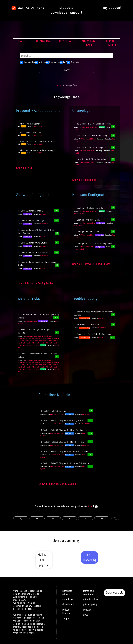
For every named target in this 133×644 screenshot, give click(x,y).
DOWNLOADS (66, 41)
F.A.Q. (22, 41)
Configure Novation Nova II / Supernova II (94, 243)
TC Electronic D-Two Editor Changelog (93, 124)
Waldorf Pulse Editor (88, 151)
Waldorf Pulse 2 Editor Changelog (91, 136)
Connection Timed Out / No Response (92, 334)
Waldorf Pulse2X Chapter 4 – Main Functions (62, 442)
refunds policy (90, 600)
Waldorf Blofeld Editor (45, 341)
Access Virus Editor (31, 321)
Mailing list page (42, 560)
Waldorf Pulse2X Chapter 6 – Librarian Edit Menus (64, 463)
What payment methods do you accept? (37, 150)
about (86, 615)
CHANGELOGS (44, 41)
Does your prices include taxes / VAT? (37, 141)
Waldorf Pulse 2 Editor (88, 139)
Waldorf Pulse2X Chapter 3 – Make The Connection (65, 430)
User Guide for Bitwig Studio (32, 243)
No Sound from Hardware (87, 324)
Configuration (28, 214)
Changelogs (100, 139)
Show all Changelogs (84, 180)
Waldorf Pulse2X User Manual (55, 411)
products (66, 8)
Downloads (112, 593)
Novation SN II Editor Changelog (90, 159)
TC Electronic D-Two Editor (89, 127)
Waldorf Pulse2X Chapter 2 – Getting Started (62, 420)
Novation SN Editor (47, 338)
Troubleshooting (85, 318)
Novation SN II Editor (88, 163)
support (76, 13)
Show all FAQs (24, 168)
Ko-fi (91, 506)
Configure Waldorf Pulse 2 (87, 220)
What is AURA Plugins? (30, 124)
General (102, 127)
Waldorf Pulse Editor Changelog (90, 147)
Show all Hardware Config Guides (91, 264)
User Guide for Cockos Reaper (33, 252)
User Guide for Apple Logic (31, 220)
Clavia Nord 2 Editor (44, 336)
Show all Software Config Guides (35, 283)
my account (112, 8)
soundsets (68, 600)
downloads (59, 13)
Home (59, 85)
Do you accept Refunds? (30, 133)
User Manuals (69, 414)
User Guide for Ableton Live (32, 211)
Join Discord (87, 557)
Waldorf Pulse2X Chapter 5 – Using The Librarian (64, 451)
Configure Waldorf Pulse (86, 232)
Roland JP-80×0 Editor (32, 341)
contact (87, 610)
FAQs (24, 126)
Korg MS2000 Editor (35, 338)
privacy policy (90, 605)
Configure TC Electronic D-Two (89, 208)
